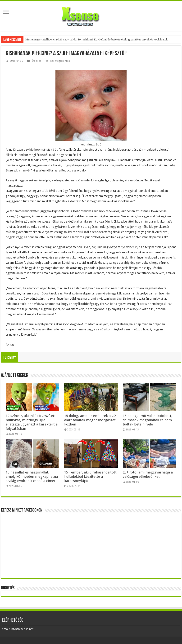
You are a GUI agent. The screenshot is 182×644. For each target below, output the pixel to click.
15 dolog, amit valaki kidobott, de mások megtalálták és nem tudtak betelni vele (148, 420)
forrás (10, 344)
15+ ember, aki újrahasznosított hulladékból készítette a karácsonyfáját (90, 477)
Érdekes (36, 61)
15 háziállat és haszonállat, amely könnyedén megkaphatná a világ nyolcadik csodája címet (32, 477)
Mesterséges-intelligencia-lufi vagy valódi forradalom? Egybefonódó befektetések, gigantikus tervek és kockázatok (97, 39)
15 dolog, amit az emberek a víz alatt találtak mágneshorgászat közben (90, 420)
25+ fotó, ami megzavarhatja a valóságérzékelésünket (148, 474)
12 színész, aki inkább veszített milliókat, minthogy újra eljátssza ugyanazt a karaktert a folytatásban (32, 422)
